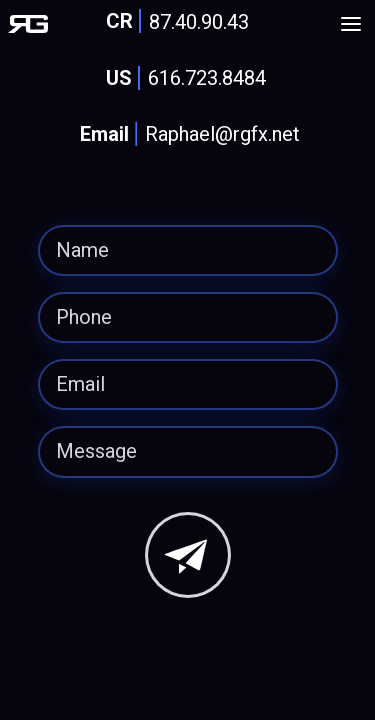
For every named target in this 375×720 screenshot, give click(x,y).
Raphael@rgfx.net (186, 134)
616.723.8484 (182, 78)
